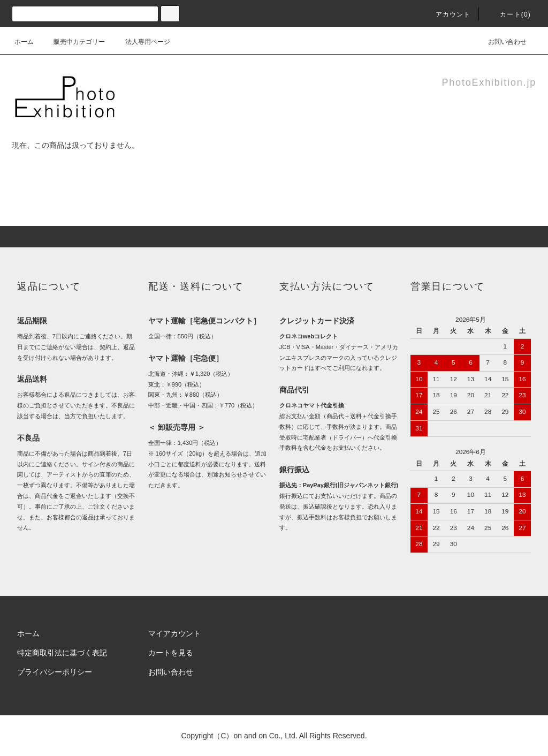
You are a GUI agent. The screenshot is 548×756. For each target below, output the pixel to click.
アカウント (447, 14)
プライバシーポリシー (55, 672)
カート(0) (509, 14)
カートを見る (171, 653)
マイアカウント (174, 633)
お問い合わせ (501, 42)
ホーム (24, 42)
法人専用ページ (141, 42)
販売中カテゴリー (73, 42)
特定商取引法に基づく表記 (62, 653)
